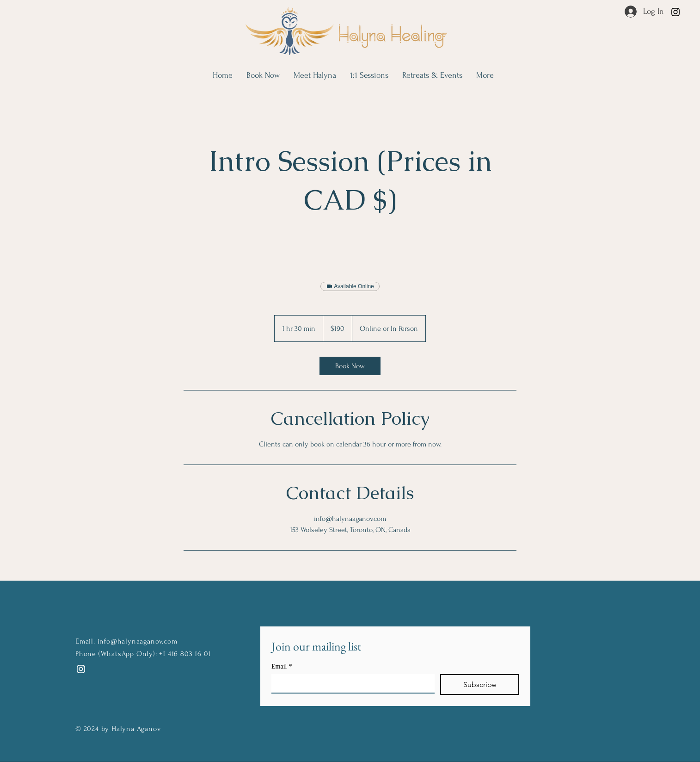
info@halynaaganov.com (138, 641)
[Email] (350, 683)
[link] (350, 366)
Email (282, 666)
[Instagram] (675, 12)
